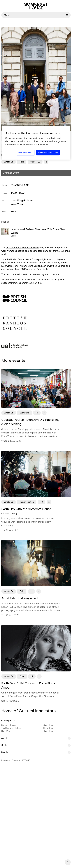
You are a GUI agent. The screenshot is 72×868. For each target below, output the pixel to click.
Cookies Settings (25, 153)
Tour (22, 676)
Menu (36, 15)
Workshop (24, 413)
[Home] (36, 6)
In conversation (27, 502)
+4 (37, 413)
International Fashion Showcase (22, 248)
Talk (22, 162)
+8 (42, 502)
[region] (36, 143)
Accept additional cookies (48, 153)
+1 (31, 591)
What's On (9, 162)
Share (35, 162)
